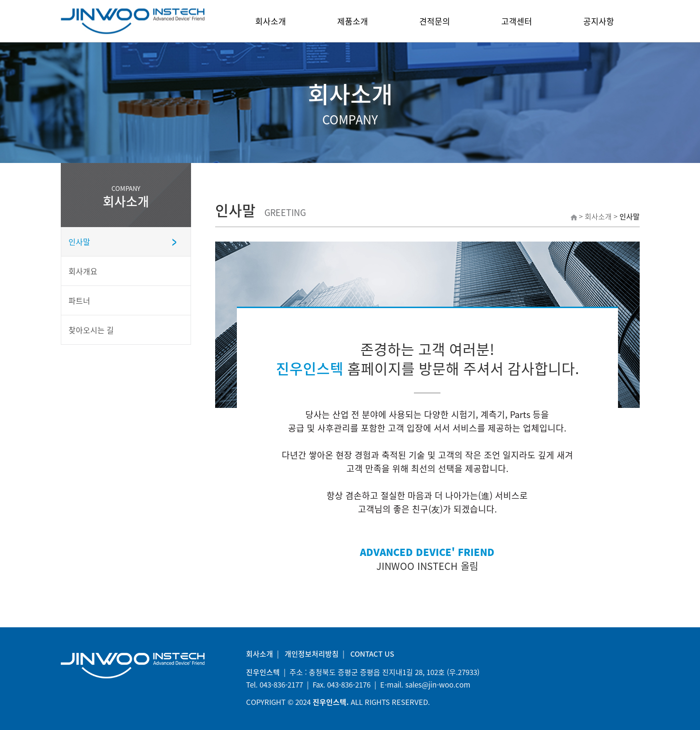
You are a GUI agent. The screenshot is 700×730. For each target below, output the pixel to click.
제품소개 (353, 21)
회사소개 (271, 21)
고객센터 (517, 21)
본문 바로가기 (0, 0)
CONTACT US (372, 654)
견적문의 (435, 21)
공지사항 (599, 21)
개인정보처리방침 (312, 654)
